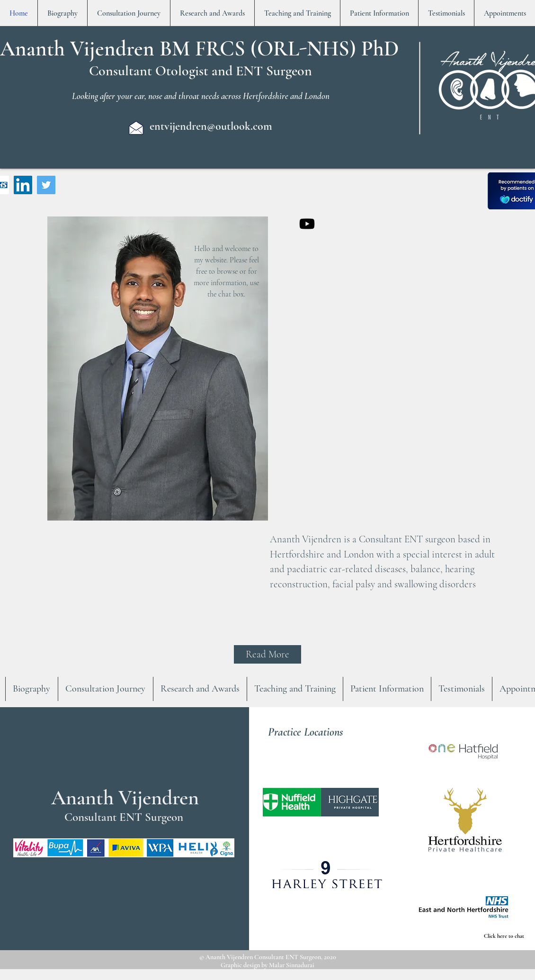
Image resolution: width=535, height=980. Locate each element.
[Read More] (267, 654)
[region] (157, 398)
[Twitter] (46, 185)
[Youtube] (307, 224)
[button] (321, 802)
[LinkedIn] (23, 185)
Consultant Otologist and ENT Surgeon (201, 71)
